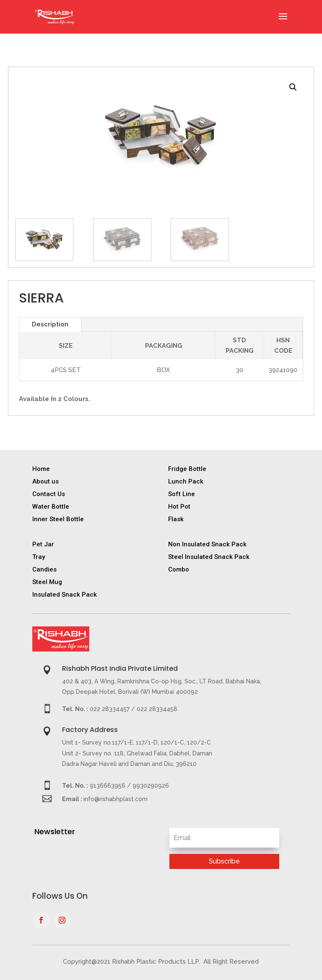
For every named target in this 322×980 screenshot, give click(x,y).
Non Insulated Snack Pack (207, 544)
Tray (39, 557)
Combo (179, 569)
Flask (176, 519)
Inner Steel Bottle (58, 519)
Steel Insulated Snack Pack (209, 557)
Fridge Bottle (187, 469)
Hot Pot (179, 507)
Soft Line (182, 494)
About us (45, 481)
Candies (44, 569)
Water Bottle (51, 507)
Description (50, 324)
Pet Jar (43, 544)
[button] (293, 87)
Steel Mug (47, 582)
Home (41, 469)
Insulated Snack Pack (65, 595)
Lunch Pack (186, 481)
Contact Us (49, 494)
